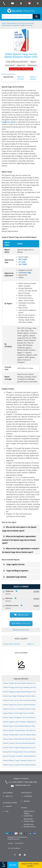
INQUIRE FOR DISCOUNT (21, 630)
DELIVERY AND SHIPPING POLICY (30, 826)
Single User (10, 591)
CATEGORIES (28, 796)
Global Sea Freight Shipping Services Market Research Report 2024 (20, 696)
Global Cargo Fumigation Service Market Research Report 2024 (20, 717)
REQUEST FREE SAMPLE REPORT (30, 865)
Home (4, 23)
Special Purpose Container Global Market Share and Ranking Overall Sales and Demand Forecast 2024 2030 (20, 756)
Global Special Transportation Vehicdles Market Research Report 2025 (20, 730)
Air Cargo (22, 262)
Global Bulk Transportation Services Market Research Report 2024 (20, 752)
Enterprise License (12, 605)
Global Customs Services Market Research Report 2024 (20, 743)
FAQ (7, 811)
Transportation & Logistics (10, 25)
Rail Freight (23, 259)
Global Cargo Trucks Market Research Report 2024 (20, 726)
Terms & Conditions (14, 848)
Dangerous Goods (9, 122)
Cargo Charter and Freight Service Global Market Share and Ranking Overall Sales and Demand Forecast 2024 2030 (20, 713)
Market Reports (12, 23)
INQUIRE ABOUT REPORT (11, 644)
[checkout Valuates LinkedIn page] (21, 856)
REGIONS (27, 801)
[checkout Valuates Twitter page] (26, 856)
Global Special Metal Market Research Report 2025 (20, 739)
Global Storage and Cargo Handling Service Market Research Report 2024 (20, 687)
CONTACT (9, 806)
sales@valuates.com (23, 785)
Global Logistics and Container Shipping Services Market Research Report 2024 (20, 722)
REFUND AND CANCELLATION (29, 820)
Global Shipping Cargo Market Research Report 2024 (20, 692)
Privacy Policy (19, 843)
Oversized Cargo (25, 273)
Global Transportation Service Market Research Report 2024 (20, 735)
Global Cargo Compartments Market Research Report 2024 (20, 765)
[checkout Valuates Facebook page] (16, 856)
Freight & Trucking (26, 25)
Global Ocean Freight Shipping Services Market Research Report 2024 (20, 747)
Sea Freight (23, 264)
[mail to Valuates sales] (13, 4)
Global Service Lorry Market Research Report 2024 (20, 709)
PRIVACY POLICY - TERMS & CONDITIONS (30, 814)
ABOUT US (9, 796)
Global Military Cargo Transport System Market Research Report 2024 (20, 760)
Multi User (9, 598)
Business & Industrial (26, 23)
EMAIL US (31, 644)
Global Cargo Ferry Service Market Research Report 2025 (20, 705)
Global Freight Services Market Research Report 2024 (20, 683)
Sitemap (10, 843)
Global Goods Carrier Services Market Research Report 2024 (20, 700)
